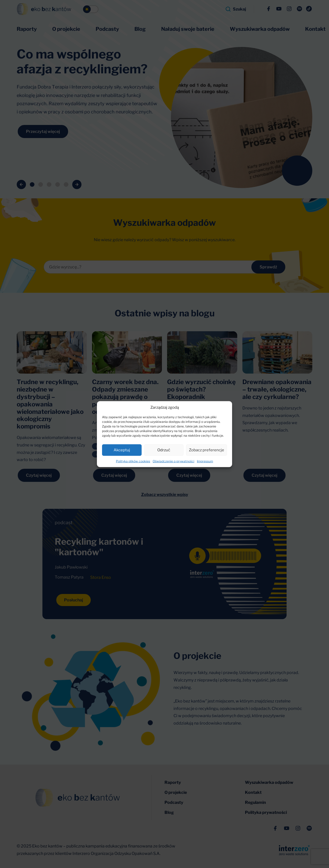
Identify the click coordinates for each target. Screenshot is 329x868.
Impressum (205, 461)
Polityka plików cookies (133, 461)
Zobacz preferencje (207, 450)
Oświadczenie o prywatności (173, 461)
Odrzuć (164, 450)
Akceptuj (122, 450)
